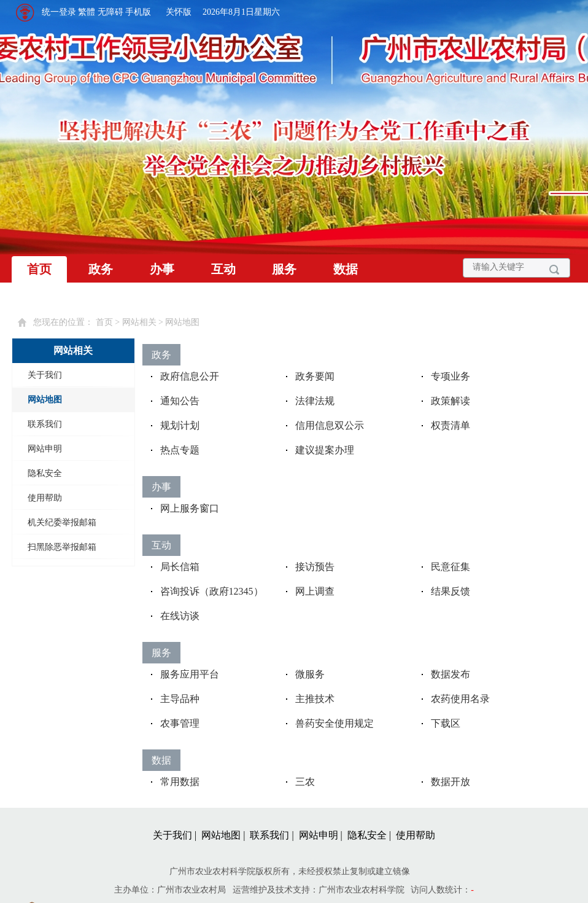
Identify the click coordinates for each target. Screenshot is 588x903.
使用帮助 (45, 498)
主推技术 (315, 699)
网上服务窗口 (190, 508)
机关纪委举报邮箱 (62, 522)
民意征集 (451, 567)
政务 (101, 269)
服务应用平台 (190, 674)
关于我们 (45, 375)
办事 (162, 269)
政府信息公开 (190, 376)
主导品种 (180, 699)
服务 (284, 269)
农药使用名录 (460, 699)
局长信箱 (180, 567)
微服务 (310, 674)
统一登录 (59, 12)
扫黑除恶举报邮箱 (62, 547)
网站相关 (139, 322)
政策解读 (451, 401)
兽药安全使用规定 (335, 723)
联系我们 (45, 424)
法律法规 (315, 401)
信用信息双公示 (330, 425)
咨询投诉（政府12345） (212, 591)
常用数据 (180, 782)
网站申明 (45, 449)
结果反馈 (451, 591)
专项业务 (451, 376)
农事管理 (180, 723)
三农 (305, 782)
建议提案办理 (325, 450)
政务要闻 (315, 376)
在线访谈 (180, 616)
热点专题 (180, 450)
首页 (39, 269)
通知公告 (180, 401)
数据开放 (451, 782)
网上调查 (315, 591)
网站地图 (182, 322)
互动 (223, 269)
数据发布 (451, 674)
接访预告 (315, 567)
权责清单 (451, 425)
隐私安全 (45, 473)
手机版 (138, 12)
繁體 (87, 12)
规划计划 (180, 425)
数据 (346, 269)
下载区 (446, 723)
